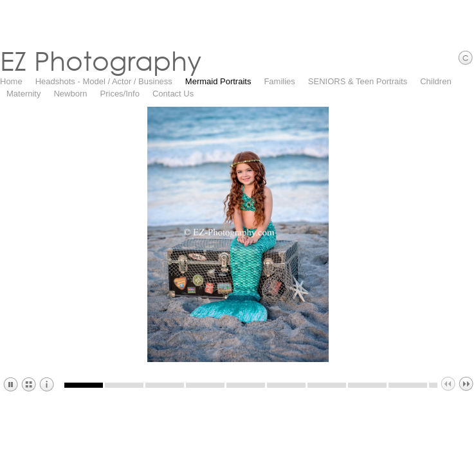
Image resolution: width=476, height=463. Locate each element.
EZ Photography (101, 60)
